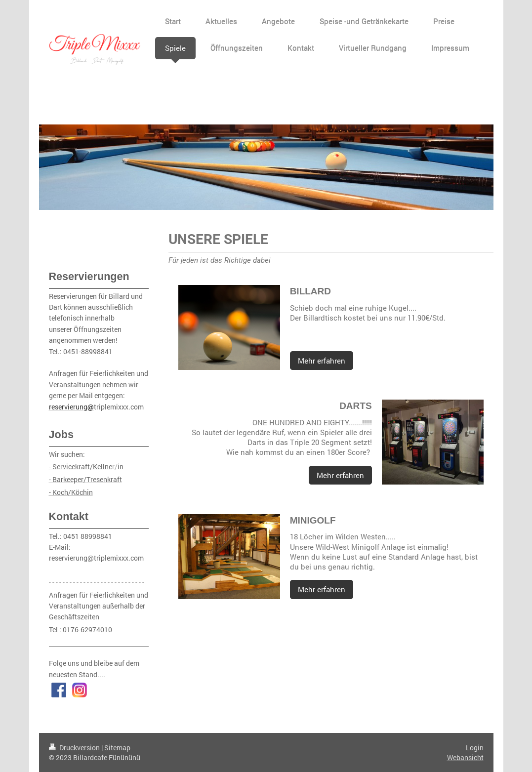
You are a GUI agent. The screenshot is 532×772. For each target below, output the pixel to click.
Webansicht (465, 757)
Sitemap (117, 748)
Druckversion (75, 748)
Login (475, 748)
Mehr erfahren (322, 361)
